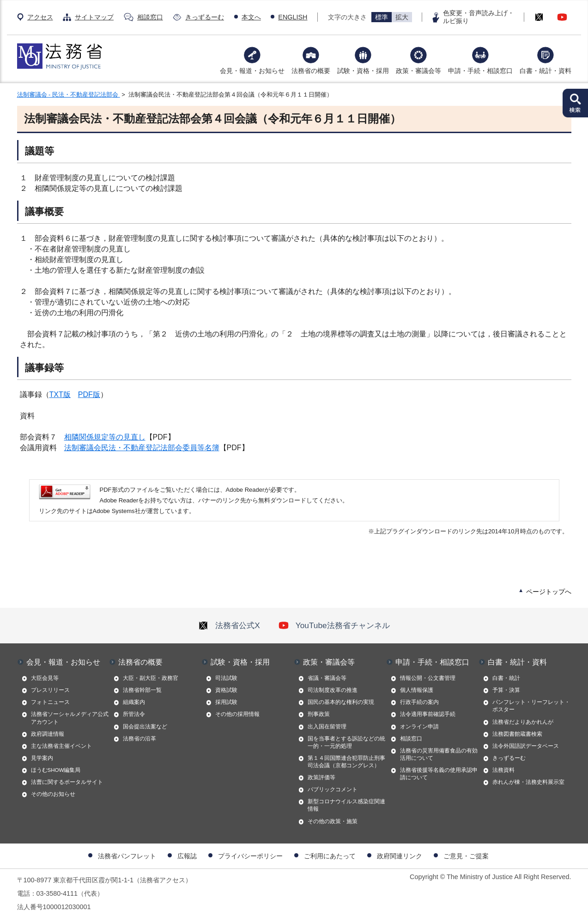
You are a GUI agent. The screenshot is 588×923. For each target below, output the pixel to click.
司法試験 (226, 678)
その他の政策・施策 (333, 821)
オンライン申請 (419, 727)
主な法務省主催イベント (61, 746)
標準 (382, 17)
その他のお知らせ (53, 794)
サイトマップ (94, 17)
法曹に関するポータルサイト (67, 782)
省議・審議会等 (327, 678)
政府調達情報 (48, 734)
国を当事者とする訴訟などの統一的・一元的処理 (346, 742)
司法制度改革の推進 (333, 690)
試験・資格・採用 (363, 71)
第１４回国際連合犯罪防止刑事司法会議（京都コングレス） (346, 762)
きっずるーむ (205, 17)
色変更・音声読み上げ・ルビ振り (479, 17)
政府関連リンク (400, 856)
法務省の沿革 (139, 739)
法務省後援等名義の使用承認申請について (439, 774)
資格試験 (226, 690)
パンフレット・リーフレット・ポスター (531, 706)
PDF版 (89, 394)
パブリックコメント (333, 789)
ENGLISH (293, 17)
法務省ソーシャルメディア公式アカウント (70, 718)
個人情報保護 (417, 690)
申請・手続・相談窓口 (480, 71)
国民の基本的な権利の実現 (341, 702)
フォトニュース (50, 702)
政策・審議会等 (418, 71)
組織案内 (134, 702)
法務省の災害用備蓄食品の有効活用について (439, 754)
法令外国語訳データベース (526, 746)
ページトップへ (549, 592)
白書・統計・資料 (546, 71)
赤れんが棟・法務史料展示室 (528, 782)
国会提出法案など (145, 727)
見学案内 (42, 758)
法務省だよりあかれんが (523, 722)
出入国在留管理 (327, 727)
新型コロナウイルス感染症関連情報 (346, 805)
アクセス (40, 17)
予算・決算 (506, 690)
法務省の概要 (311, 71)
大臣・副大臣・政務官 (151, 678)
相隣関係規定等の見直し (105, 437)
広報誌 (187, 856)
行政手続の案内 (419, 702)
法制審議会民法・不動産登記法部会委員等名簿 (142, 448)
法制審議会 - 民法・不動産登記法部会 (69, 95)
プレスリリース (50, 690)
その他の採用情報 (237, 714)
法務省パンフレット (127, 856)
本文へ (251, 17)
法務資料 (503, 770)
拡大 (402, 17)
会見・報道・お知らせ (252, 71)
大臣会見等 (45, 678)
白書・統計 (506, 678)
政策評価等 (321, 777)
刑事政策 (319, 714)
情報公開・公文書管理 (428, 678)
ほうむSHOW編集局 (56, 770)
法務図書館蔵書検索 (517, 734)
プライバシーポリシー (250, 856)
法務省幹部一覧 (142, 690)
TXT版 (60, 394)
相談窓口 (150, 17)
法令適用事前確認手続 (428, 714)
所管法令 (134, 714)
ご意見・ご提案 (466, 856)
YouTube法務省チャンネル (334, 625)
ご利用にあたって (330, 856)
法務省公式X (229, 625)
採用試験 (226, 702)
